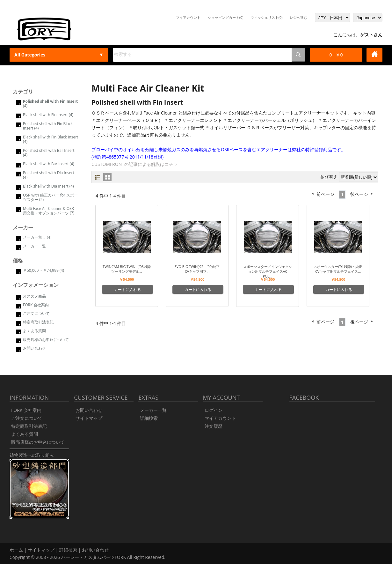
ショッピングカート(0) (226, 17)
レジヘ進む (298, 17)
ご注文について (36, 313)
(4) (50, 104)
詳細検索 (149, 418)
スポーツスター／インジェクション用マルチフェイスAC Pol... (268, 271)
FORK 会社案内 (36, 305)
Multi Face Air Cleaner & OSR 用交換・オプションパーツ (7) (49, 211)
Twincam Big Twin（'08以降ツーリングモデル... (127, 269)
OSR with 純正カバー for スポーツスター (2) (50, 197)
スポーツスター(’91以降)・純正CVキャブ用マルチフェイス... (338, 269)
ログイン (214, 410)
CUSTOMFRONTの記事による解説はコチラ (135, 164)
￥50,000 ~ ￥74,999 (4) (44, 270)
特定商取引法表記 (38, 322)
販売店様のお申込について (46, 340)
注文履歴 (214, 426)
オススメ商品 (34, 296)
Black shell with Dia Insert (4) (48, 186)
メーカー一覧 (34, 246)
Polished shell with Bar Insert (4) (49, 153)
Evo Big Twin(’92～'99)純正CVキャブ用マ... (197, 269)
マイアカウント (188, 17)
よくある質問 (34, 331)
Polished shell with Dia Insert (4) (49, 175)
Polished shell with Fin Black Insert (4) (48, 126)
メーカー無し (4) (37, 237)
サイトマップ (89, 418)
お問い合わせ (34, 348)
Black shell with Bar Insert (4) (49, 164)
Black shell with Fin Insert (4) (48, 115)
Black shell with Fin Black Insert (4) (51, 139)
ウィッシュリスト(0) (267, 17)
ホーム (16, 550)
